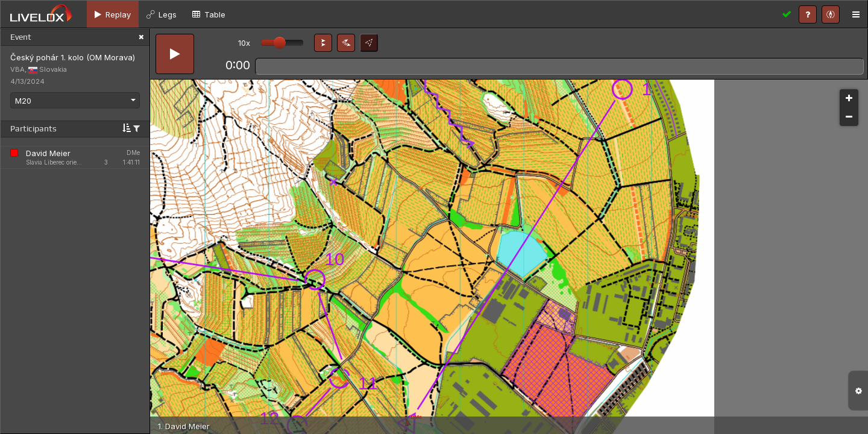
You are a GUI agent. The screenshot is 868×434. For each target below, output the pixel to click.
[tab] (113, 14)
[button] (323, 43)
